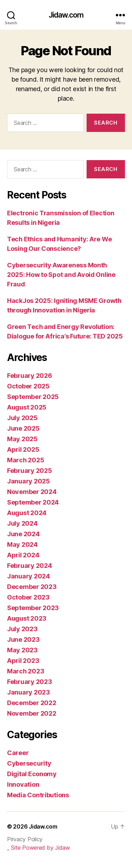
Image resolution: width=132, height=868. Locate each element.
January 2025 (29, 481)
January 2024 (29, 576)
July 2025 (22, 418)
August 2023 (27, 618)
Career (18, 753)
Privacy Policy (25, 839)
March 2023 (26, 671)
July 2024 (22, 523)
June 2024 (23, 534)
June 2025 (23, 428)
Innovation (23, 784)
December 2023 (32, 587)
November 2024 (32, 492)
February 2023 (30, 682)
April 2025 (23, 449)
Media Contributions (38, 795)
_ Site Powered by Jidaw (39, 848)
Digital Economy (32, 774)
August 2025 (27, 407)
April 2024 (23, 555)
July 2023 (22, 629)
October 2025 (28, 386)
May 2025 (22, 439)
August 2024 (27, 513)
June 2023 (23, 639)
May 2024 (22, 544)
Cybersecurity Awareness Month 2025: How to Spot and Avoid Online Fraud (61, 275)
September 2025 (33, 397)
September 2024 (33, 502)
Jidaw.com (66, 15)
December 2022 (32, 703)
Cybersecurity (29, 763)
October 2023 (28, 597)
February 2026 (30, 376)
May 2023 (22, 650)
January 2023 (29, 692)
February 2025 (30, 471)
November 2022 (32, 713)
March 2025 (26, 460)
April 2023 (23, 661)
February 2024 (30, 566)
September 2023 (33, 608)
